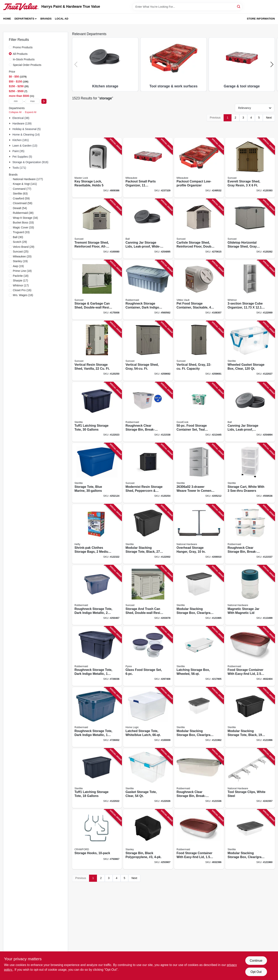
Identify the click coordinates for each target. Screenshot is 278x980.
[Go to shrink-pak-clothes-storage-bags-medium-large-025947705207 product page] (97, 534)
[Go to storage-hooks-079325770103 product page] (97, 839)
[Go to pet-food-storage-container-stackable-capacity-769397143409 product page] (199, 290)
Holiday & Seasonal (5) (26, 129)
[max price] (33, 101)
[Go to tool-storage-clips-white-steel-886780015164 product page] (250, 778)
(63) (20, 194)
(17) (20, 281)
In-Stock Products (24, 59)
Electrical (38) (21, 118)
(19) (20, 261)
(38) (23, 213)
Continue (256, 961)
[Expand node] (10, 118)
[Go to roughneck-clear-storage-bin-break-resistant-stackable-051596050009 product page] (250, 534)
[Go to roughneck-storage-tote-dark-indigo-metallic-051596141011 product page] (97, 717)
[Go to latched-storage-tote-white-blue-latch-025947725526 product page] (148, 717)
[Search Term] (187, 7)
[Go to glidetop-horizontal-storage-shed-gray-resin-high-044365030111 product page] (250, 229)
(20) (22, 256)
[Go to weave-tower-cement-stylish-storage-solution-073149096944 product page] (199, 473)
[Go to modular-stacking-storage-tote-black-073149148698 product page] (250, 717)
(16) (22, 290)
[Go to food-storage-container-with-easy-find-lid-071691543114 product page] (250, 656)
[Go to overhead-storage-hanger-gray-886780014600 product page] (199, 534)
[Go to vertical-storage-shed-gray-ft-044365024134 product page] (148, 351)
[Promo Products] (10, 47)
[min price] (16, 101)
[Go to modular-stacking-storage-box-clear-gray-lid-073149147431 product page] (250, 839)
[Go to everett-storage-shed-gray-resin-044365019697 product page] (250, 168)
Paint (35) (18, 151)
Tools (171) (19, 168)
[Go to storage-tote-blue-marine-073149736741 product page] (97, 473)
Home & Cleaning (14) (26, 135)
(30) (18, 237)
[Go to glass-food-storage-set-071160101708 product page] (148, 656)
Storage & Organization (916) (30, 162)
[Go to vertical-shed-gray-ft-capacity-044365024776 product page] (199, 351)
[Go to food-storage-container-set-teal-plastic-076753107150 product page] (199, 412)
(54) (20, 208)
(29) (20, 242)
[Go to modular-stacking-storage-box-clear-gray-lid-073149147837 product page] (199, 595)
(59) (21, 198)
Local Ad (62, 19)
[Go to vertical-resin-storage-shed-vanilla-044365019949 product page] (97, 351)
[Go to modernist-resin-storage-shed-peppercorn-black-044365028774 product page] (148, 473)
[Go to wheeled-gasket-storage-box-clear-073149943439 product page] (250, 351)
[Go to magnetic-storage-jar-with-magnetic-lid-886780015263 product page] (250, 595)
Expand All (31, 112)
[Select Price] (44, 101)
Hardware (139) (22, 123)
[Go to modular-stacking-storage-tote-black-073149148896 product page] (148, 534)
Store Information (261, 19)
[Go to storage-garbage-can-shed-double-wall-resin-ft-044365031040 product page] (97, 290)
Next (269, 118)
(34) (25, 218)
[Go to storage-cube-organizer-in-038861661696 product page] (250, 290)
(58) (23, 203)
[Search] (239, 6)
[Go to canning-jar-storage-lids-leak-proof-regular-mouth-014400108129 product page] (250, 412)
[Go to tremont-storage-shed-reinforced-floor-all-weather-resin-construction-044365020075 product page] (97, 229)
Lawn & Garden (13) (25, 146)
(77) (22, 189)
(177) (28, 179)
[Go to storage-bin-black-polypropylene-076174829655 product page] (148, 839)
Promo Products (23, 47)
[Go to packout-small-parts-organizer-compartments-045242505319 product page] (148, 168)
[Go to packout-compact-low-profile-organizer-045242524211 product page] (199, 168)
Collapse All (15, 112)
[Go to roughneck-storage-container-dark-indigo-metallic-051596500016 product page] (148, 290)
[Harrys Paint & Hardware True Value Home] (21, 7)
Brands (46, 19)
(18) (22, 271)
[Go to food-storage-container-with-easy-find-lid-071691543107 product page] (199, 839)
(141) (25, 184)
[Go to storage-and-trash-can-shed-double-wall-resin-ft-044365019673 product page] (148, 595)
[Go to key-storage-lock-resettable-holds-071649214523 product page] (97, 168)
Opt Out (256, 972)
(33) (23, 223)
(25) (21, 252)
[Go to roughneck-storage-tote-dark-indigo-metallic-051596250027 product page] (97, 595)
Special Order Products (27, 65)
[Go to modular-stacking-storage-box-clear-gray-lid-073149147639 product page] (199, 717)
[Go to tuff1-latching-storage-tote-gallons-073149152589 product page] (97, 778)
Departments (24, 19)
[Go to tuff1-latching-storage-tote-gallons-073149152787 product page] (97, 412)
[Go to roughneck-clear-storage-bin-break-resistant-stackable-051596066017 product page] (148, 412)
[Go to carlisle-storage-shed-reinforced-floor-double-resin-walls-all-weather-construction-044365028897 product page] (199, 229)
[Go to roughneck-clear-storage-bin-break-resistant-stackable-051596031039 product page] (199, 778)
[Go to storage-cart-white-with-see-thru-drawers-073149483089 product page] (250, 473)
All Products (20, 54)
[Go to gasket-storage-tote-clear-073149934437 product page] (148, 778)
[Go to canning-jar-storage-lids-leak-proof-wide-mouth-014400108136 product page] (148, 229)
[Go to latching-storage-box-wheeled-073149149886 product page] (199, 656)
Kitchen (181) (21, 140)
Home (7, 19)
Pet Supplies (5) (22, 157)
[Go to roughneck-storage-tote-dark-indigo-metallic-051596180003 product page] (97, 656)
